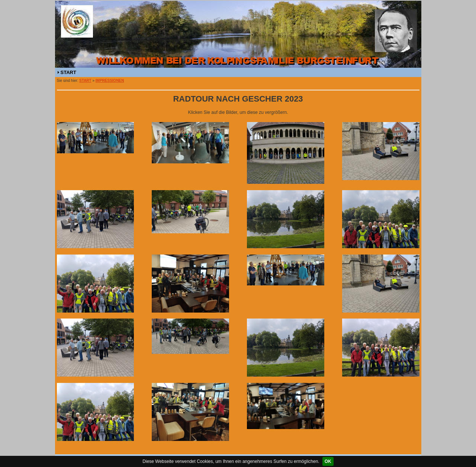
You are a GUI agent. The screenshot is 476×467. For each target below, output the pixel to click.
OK (328, 461)
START (68, 72)
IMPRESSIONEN (110, 81)
